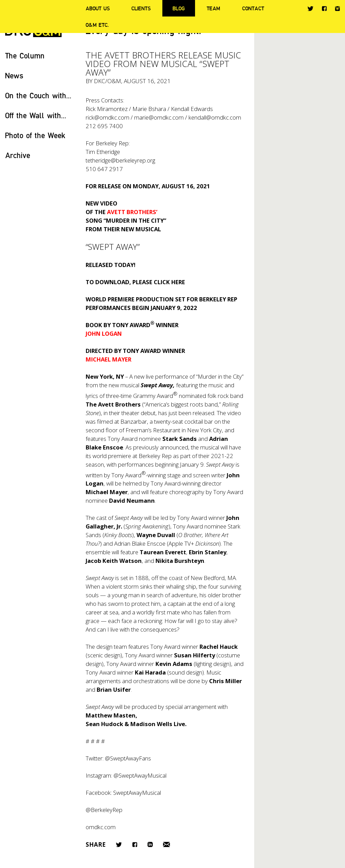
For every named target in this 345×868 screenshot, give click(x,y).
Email (166, 844)
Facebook (324, 8)
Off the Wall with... (36, 115)
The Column (25, 55)
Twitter (310, 9)
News (14, 75)
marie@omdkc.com (159, 117)
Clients (141, 8)
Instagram (337, 9)
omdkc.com (101, 827)
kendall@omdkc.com (215, 117)
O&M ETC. (97, 25)
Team (213, 8)
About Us (98, 8)
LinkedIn (150, 844)
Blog (179, 8)
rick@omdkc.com (107, 117)
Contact (253, 8)
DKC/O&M (107, 81)
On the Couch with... (38, 95)
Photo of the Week (35, 135)
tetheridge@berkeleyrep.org (120, 160)
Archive (18, 155)
